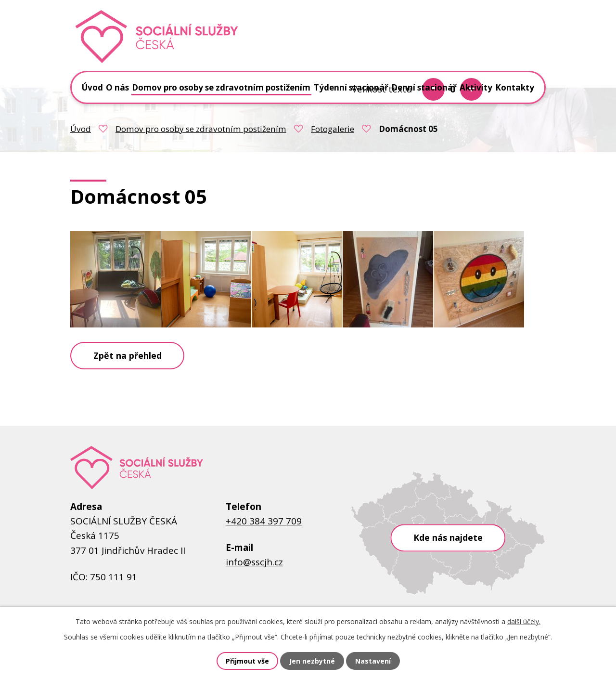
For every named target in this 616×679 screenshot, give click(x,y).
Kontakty (515, 87)
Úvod (81, 129)
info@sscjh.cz (254, 562)
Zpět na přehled (128, 355)
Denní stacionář (424, 87)
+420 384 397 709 (264, 521)
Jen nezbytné (312, 661)
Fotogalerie (333, 129)
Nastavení (373, 661)
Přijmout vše (247, 661)
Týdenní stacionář (351, 87)
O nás (117, 87)
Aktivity (476, 87)
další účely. (524, 621)
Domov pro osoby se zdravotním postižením (201, 129)
